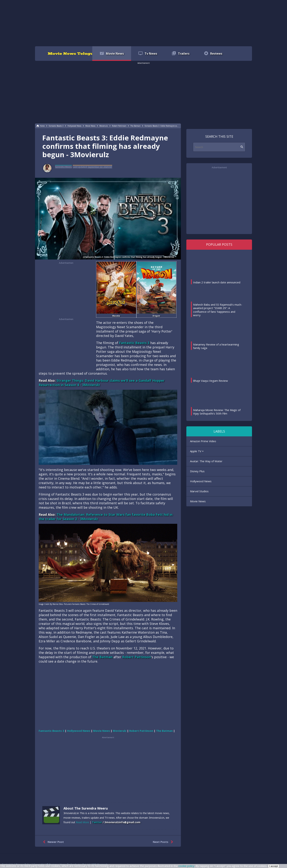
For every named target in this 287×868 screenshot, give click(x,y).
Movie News (198, 501)
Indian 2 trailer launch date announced (217, 282)
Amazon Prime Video (203, 441)
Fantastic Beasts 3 (134, 343)
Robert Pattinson (136, 657)
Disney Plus (197, 471)
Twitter (97, 822)
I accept (274, 866)
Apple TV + (197, 451)
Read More (82, 822)
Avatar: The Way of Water (206, 461)
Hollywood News (201, 481)
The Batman (102, 657)
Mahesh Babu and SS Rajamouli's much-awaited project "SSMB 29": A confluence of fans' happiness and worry (218, 310)
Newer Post (53, 842)
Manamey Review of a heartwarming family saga (216, 346)
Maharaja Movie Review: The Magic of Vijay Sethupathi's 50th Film (217, 412)
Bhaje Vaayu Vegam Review (211, 381)
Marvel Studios (199, 491)
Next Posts (164, 842)
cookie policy (186, 866)
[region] (143, 23)
